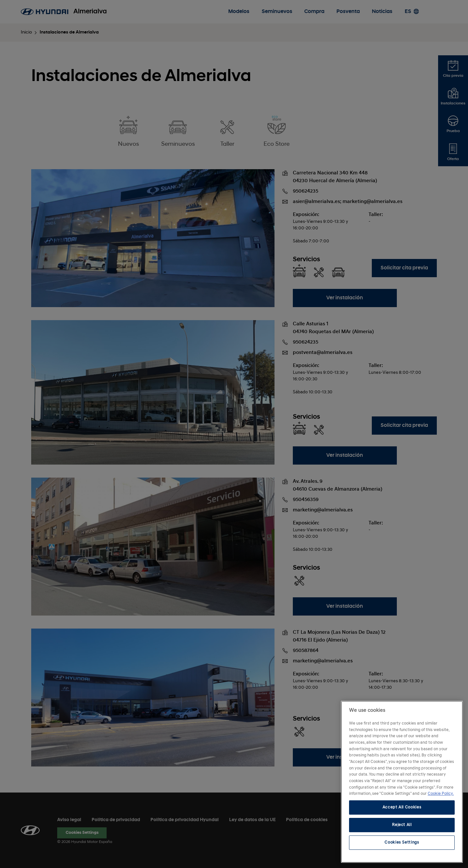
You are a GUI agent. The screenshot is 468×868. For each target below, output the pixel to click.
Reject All (402, 825)
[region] (402, 782)
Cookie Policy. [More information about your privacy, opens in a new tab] (441, 794)
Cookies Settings (402, 842)
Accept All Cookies (402, 807)
